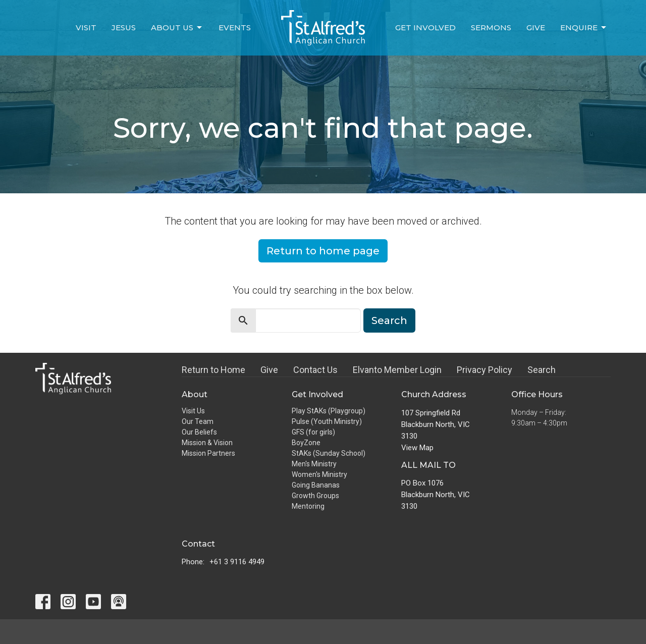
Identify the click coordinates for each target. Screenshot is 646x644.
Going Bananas (316, 485)
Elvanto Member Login (397, 370)
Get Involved (425, 28)
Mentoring (308, 506)
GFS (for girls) (313, 432)
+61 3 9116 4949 (237, 562)
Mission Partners (208, 453)
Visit (86, 28)
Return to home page (323, 251)
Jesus (124, 28)
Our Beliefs (199, 432)
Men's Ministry (314, 464)
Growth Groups (315, 496)
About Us (177, 28)
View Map (417, 448)
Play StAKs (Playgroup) (329, 411)
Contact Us (315, 370)
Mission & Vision (207, 443)
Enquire (584, 28)
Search (389, 320)
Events (235, 28)
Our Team (198, 421)
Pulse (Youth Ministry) (327, 421)
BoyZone (306, 443)
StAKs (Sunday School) (329, 453)
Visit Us (193, 411)
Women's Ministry (319, 474)
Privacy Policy (484, 370)
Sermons (491, 28)
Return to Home (213, 370)
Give (536, 28)
